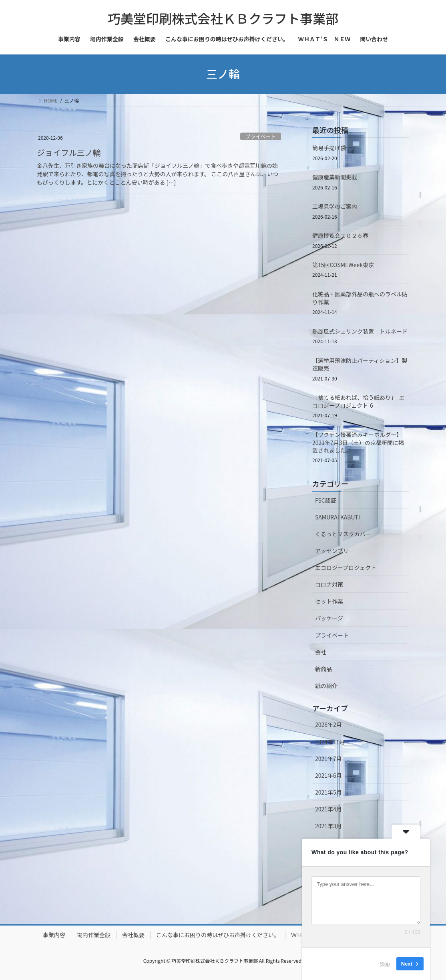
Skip (385, 964)
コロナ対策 (329, 584)
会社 (321, 652)
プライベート (260, 136)
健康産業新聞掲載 (335, 177)
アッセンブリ (332, 551)
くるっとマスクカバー (343, 534)
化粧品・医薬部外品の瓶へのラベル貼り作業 (360, 298)
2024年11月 (330, 742)
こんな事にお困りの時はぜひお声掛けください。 (218, 935)
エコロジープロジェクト (346, 567)
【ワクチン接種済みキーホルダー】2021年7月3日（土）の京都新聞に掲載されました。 (358, 442)
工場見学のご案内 (335, 206)
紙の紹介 (326, 686)
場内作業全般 (94, 935)
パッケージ (329, 618)
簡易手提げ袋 (329, 148)
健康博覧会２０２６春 (340, 235)
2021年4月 (328, 809)
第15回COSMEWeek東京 (343, 265)
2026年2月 (328, 724)
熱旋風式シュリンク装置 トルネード (360, 331)
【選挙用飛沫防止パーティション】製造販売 (360, 364)
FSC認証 (326, 500)
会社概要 (133, 935)
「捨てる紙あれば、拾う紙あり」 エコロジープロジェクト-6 (359, 401)
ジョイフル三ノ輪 (69, 152)
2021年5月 (328, 792)
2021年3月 (328, 826)
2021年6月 (328, 775)
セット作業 (329, 601)
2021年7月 (328, 759)
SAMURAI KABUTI (338, 517)
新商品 (323, 669)
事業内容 (54, 935)
